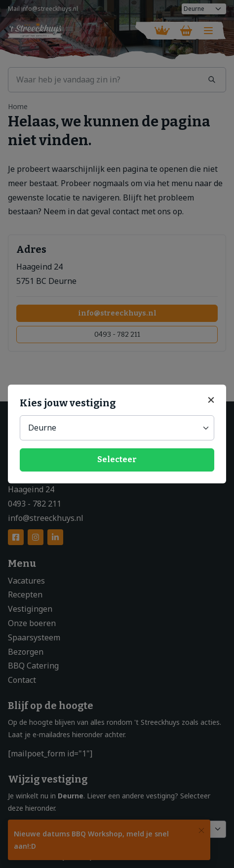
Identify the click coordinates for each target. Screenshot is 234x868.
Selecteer (117, 459)
